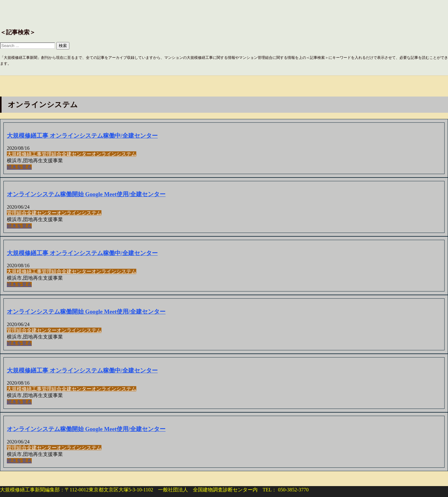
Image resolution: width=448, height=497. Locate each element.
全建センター (77, 154)
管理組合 (52, 154)
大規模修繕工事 (24, 154)
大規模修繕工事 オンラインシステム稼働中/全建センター (82, 136)
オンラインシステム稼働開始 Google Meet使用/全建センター (86, 194)
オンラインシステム (114, 154)
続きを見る (19, 167)
